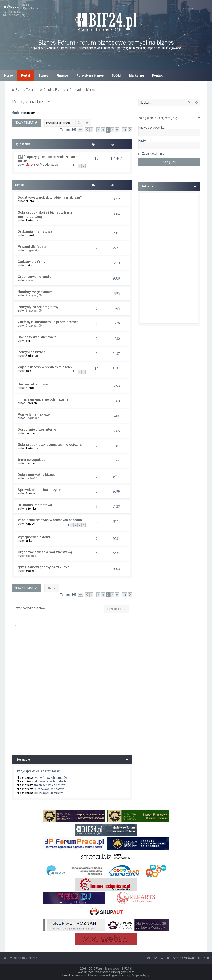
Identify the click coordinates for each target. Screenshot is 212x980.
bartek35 (31, 478)
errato (30, 201)
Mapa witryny (141, 975)
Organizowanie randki (35, 277)
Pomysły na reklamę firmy (38, 307)
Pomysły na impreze (34, 414)
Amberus (32, 220)
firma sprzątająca (32, 460)
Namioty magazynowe (35, 292)
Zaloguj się (146, 118)
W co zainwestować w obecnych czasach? (51, 520)
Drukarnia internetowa (35, 231)
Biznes (43, 76)
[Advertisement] (169, 258)
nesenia (31, 556)
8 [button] (117, 130)
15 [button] (125, 130)
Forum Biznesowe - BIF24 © (114, 969)
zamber (31, 433)
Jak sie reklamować (33, 384)
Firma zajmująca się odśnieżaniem (45, 399)
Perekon (31, 403)
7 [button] (112, 130)
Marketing (136, 76)
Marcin (30, 165)
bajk (28, 371)
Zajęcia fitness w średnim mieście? (45, 367)
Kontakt (158, 76)
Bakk (29, 265)
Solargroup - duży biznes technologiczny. (50, 444)
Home (8, 76)
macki (30, 571)
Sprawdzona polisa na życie (39, 490)
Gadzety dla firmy (31, 262)
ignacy (30, 524)
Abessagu (32, 493)
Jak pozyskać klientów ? (37, 337)
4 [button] (98, 130)
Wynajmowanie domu (34, 537)
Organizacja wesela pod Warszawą (45, 552)
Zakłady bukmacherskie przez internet (48, 322)
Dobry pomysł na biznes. (37, 475)
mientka (31, 508)
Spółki (116, 76)
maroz (30, 280)
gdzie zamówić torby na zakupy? (43, 567)
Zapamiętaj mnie (153, 154)
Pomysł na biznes (32, 102)
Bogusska (32, 250)
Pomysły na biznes (90, 76)
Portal (26, 76)
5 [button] (103, 130)
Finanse (62, 76)
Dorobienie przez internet (38, 429)
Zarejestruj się (167, 118)
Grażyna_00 (34, 295)
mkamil (32, 113)
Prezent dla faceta (32, 246)
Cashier (31, 463)
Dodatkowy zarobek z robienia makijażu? (50, 197)
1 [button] (91, 130)
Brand (30, 235)
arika (29, 541)
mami (29, 341)
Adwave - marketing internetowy (109, 975)
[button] (80, 130)
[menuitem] (27, 5)
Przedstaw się (49, 165)
